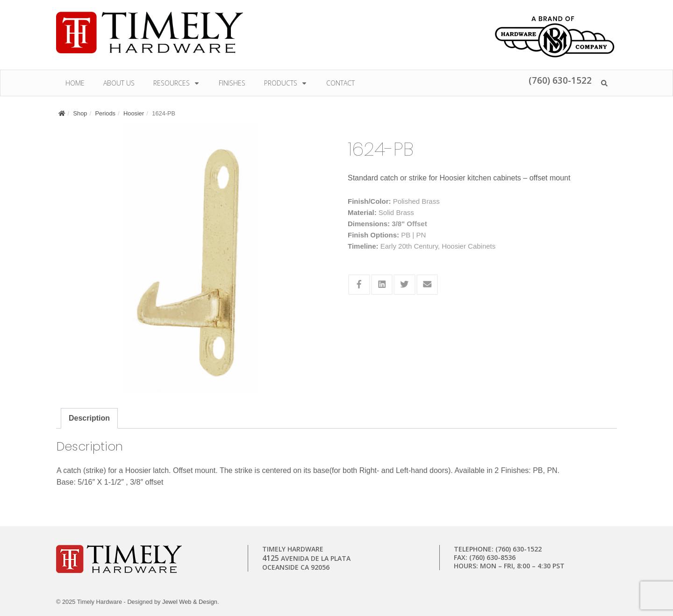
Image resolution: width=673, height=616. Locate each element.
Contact (340, 83)
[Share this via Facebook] (359, 285)
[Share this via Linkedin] (382, 285)
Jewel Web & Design (190, 602)
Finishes (232, 83)
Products (286, 83)
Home (75, 83)
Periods (105, 113)
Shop (80, 113)
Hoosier (134, 113)
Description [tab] (89, 418)
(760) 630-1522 (560, 80)
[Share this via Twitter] (405, 285)
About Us (119, 83)
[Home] (62, 113)
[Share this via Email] (427, 285)
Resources (177, 83)
